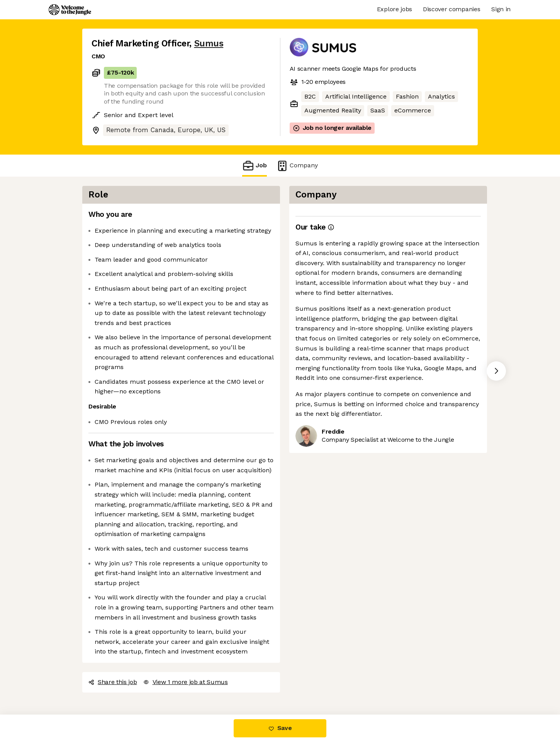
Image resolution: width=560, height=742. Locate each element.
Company (297, 166)
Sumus (209, 43)
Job (255, 166)
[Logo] (70, 10)
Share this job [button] (113, 682)
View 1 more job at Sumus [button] (186, 682)
